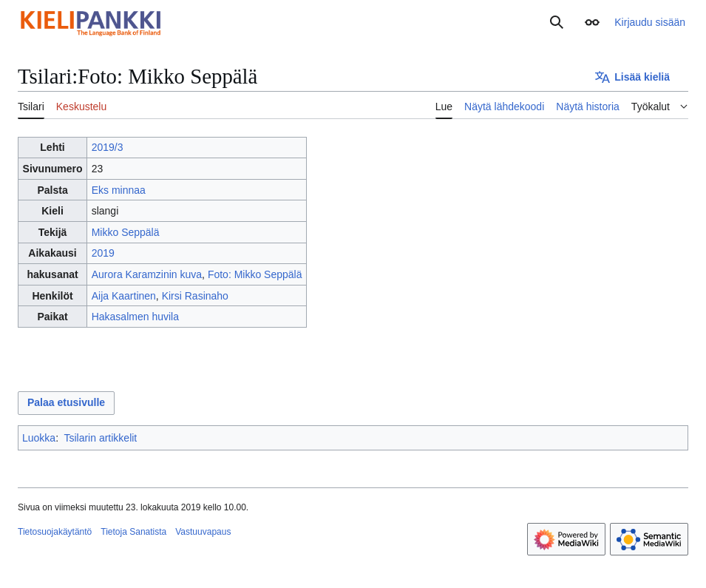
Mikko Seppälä (126, 232)
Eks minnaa (119, 190)
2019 (103, 253)
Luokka (39, 438)
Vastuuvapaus (203, 532)
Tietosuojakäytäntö (55, 532)
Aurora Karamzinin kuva (147, 274)
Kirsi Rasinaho (195, 296)
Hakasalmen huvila (135, 317)
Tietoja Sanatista (133, 532)
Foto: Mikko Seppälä (255, 274)
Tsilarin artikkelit (100, 438)
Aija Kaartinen (124, 296)
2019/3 (108, 147)
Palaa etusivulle (66, 402)
